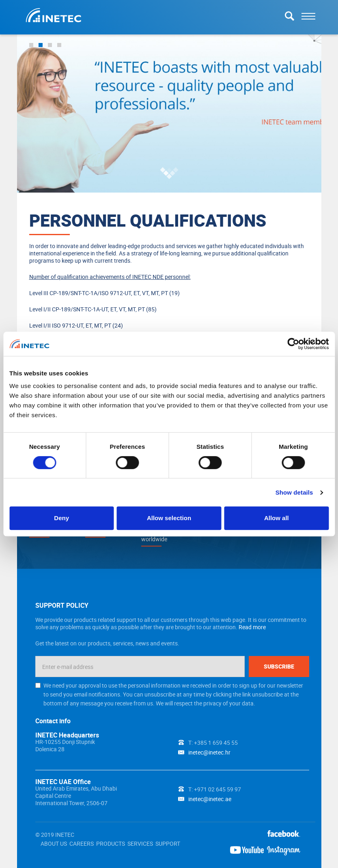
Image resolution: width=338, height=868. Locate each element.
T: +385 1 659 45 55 (213, 743)
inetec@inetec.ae (210, 799)
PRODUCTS (111, 843)
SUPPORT (168, 843)
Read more (252, 627)
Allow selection (169, 518)
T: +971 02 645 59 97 (215, 789)
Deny (61, 518)
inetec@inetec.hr (209, 752)
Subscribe (279, 666)
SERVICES (140, 843)
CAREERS (82, 843)
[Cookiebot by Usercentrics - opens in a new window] (293, 344)
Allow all (277, 518)
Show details (294, 492)
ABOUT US (54, 843)
